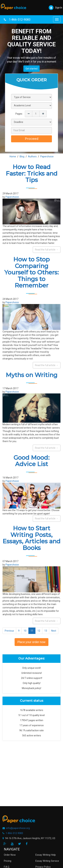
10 (25, 631)
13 (46, 631)
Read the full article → (47, 250)
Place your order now (32, 642)
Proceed (32, 139)
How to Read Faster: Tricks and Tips (32, 173)
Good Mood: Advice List (32, 461)
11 (32, 631)
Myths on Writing (32, 375)
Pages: (19, 114)
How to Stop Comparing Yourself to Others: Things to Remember (32, 272)
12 (39, 631)
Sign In (55, 8)
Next (54, 631)
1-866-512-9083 (20, 20)
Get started (32, 69)
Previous (9, 631)
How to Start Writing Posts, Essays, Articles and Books (32, 538)
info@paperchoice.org (18, 828)
